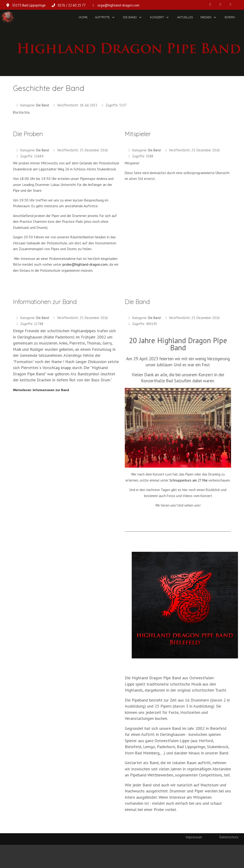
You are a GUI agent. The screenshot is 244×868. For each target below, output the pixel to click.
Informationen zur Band (45, 302)
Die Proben (28, 134)
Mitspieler (138, 134)
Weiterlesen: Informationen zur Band (41, 390)
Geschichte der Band (49, 88)
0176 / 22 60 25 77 (72, 5)
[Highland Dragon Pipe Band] (8, 17)
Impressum (194, 837)
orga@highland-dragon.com (118, 5)
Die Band (42, 105)
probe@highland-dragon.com (85, 264)
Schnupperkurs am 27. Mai (188, 480)
